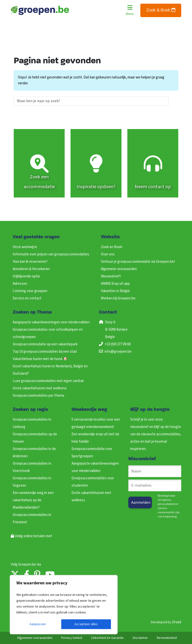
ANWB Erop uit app (115, 284)
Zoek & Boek (161, 10)
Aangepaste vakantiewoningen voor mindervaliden (51, 322)
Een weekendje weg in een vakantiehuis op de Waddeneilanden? (33, 500)
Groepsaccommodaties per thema (38, 396)
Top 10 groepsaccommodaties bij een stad (45, 352)
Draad (177, 622)
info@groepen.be (118, 352)
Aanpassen (38, 624)
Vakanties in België (115, 291)
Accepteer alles (86, 624)
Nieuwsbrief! (111, 276)
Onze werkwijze (25, 247)
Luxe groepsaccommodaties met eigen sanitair (48, 381)
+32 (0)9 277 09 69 (118, 344)
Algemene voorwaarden (119, 269)
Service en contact (27, 298)
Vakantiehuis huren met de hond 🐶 (40, 359)
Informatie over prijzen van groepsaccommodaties (51, 254)
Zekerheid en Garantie (107, 638)
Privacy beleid (72, 638)
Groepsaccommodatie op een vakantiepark (45, 344)
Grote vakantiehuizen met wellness (40, 388)
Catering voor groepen (30, 291)
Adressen (20, 284)
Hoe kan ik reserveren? (30, 262)
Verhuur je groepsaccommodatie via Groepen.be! (138, 262)
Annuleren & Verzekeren (31, 269)
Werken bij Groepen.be (118, 298)
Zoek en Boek (112, 247)
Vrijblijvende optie (26, 276)
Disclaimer (140, 638)
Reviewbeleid (167, 638)
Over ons (108, 254)
